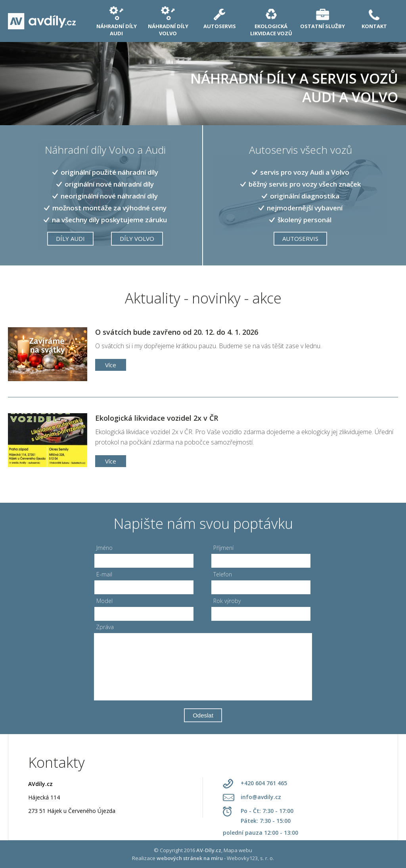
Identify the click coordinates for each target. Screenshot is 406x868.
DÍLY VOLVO (137, 238)
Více (111, 365)
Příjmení (223, 548)
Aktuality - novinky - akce (203, 298)
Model (104, 601)
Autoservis (300, 238)
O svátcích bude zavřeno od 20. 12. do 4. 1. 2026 (177, 332)
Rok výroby (227, 601)
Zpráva (105, 627)
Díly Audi (70, 238)
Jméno (104, 548)
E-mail (104, 574)
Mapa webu (238, 850)
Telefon (223, 574)
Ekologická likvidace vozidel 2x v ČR (157, 418)
